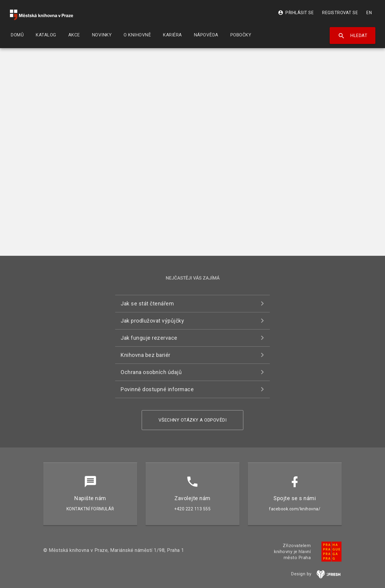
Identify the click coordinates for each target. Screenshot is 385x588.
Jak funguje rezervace (149, 338)
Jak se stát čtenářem (147, 303)
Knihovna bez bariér (146, 355)
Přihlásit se (296, 13)
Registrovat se (340, 13)
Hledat (353, 36)
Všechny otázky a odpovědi (193, 420)
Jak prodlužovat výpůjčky (152, 321)
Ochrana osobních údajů (151, 372)
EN (369, 13)
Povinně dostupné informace (157, 389)
